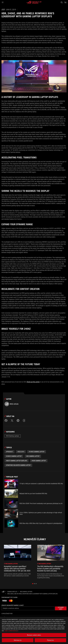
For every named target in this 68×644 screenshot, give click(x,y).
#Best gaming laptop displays (17, 461)
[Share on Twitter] (12, 420)
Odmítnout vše (18, 640)
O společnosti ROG (7, 614)
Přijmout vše (50, 640)
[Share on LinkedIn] (18, 420)
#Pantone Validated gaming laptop (18, 465)
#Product (9, 452)
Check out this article (33, 382)
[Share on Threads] (24, 420)
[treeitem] (18, 562)
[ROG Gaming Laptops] (26, 592)
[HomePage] (3, 592)
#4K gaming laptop (33, 456)
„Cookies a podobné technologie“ (11, 631)
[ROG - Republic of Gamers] (34, 2)
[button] (3, 2)
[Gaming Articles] (12, 592)
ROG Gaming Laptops (13, 436)
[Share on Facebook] (6, 420)
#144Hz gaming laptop (37, 452)
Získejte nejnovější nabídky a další (12, 605)
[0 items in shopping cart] (65, 2)
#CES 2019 (21, 452)
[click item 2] (36, 584)
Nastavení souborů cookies (34, 635)
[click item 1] (34, 584)
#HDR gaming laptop (39, 461)
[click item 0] (33, 584)
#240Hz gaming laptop (14, 456)
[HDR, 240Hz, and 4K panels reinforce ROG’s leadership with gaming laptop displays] (32, 594)
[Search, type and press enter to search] (62, 2)
